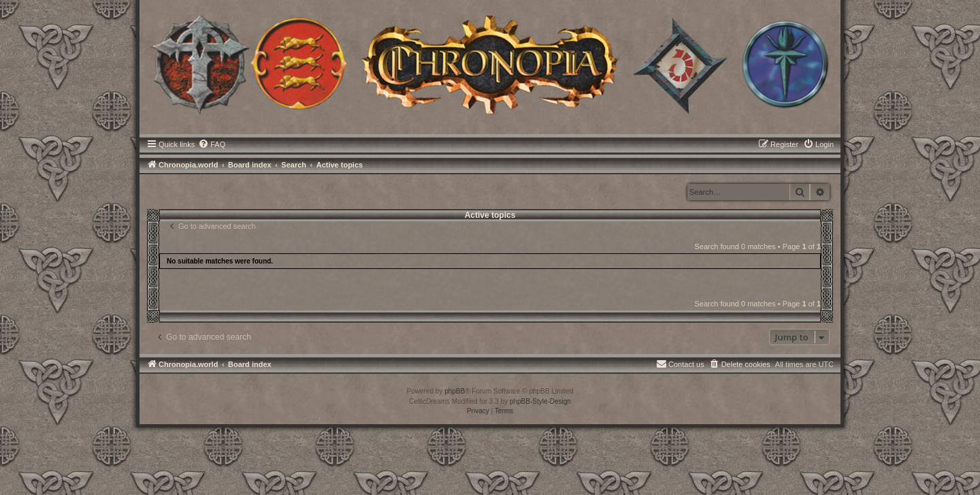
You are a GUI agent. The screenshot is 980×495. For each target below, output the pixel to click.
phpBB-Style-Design (540, 401)
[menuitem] (212, 144)
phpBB (455, 391)
